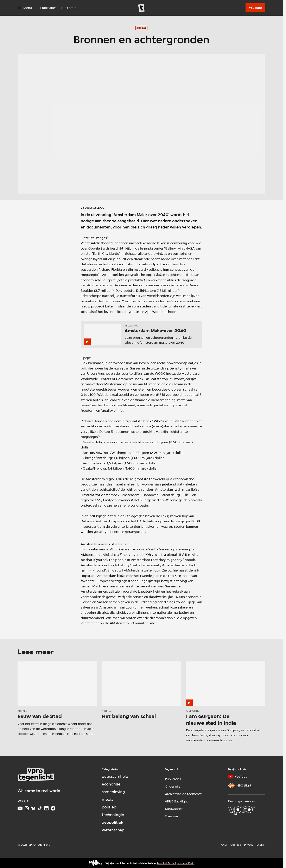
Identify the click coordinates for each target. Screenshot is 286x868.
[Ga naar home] (141, 8)
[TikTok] (40, 808)
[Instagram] (27, 808)
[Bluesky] (33, 808)
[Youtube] (20, 808)
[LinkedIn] (46, 808)
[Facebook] (53, 808)
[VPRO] (242, 811)
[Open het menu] (25, 8)
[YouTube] (255, 8)
